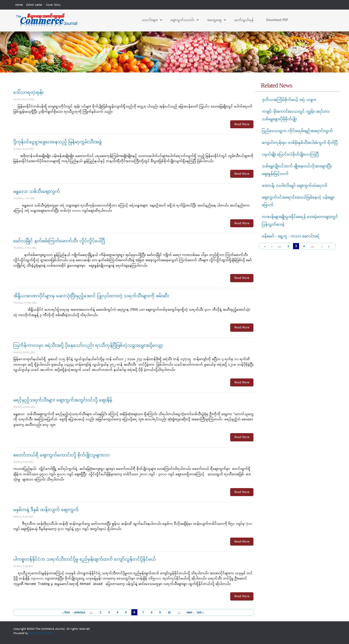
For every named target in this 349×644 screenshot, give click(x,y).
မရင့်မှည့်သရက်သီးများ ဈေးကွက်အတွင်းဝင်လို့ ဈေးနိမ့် (63, 400)
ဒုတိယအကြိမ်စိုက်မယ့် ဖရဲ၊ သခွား (289, 100)
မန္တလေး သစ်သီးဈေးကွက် (37, 192)
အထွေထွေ (214, 20)
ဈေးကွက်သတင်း (182, 20)
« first (66, 613)
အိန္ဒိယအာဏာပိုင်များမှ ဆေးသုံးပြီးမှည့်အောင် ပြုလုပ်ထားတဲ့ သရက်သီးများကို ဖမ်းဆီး (91, 296)
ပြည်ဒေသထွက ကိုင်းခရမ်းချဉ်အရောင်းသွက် (297, 131)
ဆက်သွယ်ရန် (244, 20)
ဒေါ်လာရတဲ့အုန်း (29, 93)
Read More (242, 124)
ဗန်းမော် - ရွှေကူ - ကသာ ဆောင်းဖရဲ (291, 236)
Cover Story (53, 5)
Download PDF (277, 20)
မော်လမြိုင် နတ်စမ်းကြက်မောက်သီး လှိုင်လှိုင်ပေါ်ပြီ (59, 241)
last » (200, 613)
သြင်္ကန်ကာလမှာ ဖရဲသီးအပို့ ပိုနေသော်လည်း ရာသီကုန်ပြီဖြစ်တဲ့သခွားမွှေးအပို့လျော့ (88, 346)
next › (190, 613)
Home (19, 5)
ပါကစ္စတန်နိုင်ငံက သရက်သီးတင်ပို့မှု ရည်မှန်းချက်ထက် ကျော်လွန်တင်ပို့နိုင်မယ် (85, 559)
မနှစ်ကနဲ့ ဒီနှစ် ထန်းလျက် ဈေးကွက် (46, 510)
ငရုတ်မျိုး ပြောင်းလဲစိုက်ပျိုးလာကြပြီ (290, 155)
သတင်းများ (149, 20)
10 (169, 613)
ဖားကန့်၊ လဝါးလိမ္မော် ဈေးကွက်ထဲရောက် (295, 186)
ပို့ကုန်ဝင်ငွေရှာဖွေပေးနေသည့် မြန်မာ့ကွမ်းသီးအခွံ (58, 142)
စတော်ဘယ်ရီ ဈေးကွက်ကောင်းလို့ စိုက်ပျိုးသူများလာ (62, 455)
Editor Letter (34, 5)
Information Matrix (41, 633)
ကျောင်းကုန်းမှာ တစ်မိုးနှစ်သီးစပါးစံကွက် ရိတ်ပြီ (300, 143)
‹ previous (79, 613)
